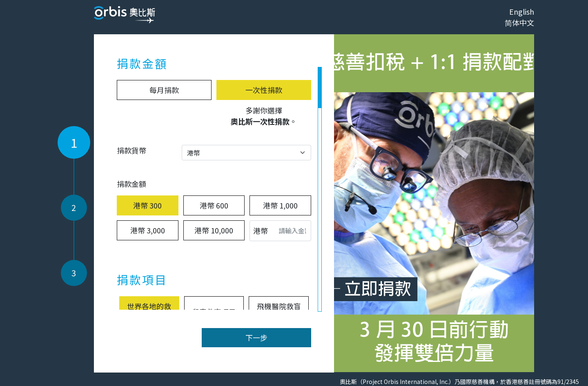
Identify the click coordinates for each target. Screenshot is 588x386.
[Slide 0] (434, 361)
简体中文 (519, 22)
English (522, 11)
